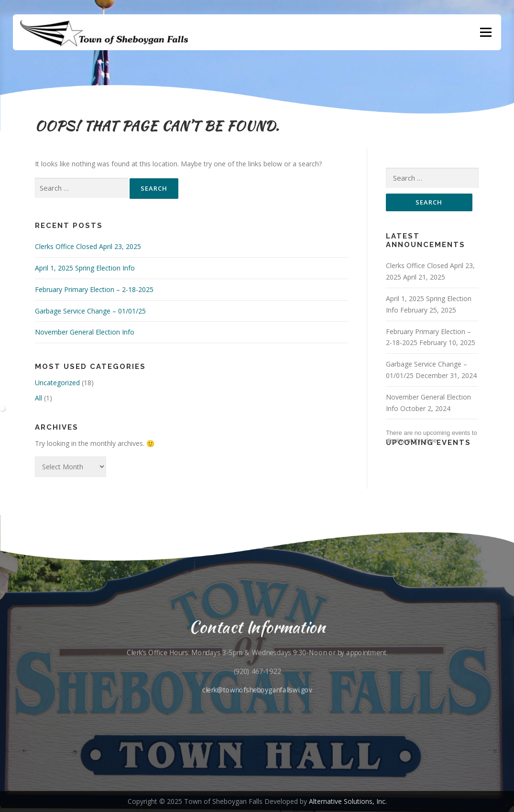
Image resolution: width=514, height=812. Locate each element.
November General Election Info (85, 332)
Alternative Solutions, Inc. (348, 801)
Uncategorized (57, 383)
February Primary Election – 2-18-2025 (94, 289)
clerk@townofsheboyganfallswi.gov (257, 689)
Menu (486, 32)
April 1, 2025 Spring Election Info (85, 268)
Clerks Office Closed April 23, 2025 (88, 246)
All (38, 398)
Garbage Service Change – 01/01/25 (90, 311)
